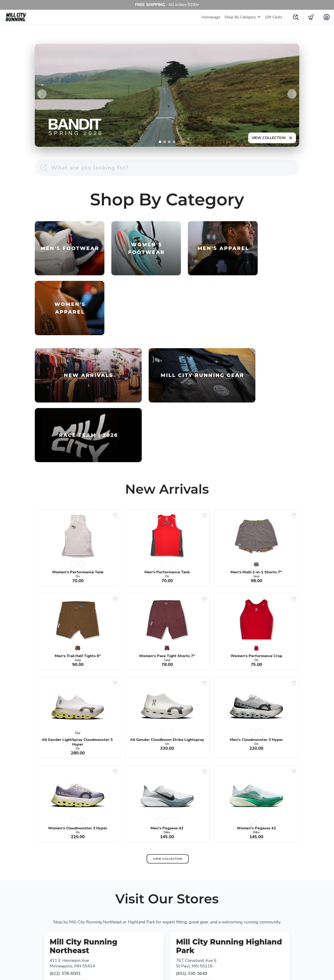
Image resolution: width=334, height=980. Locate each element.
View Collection (168, 747)
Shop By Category (240, 17)
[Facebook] (153, 929)
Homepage (210, 17)
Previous (42, 94)
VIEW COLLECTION (268, 138)
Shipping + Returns (182, 940)
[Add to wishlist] (115, 403)
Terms (141, 940)
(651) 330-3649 (192, 861)
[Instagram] (181, 929)
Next (292, 94)
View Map (105, 871)
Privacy (156, 940)
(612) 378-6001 (65, 861)
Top (168, 971)
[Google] (167, 929)
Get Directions (69, 871)
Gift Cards (273, 17)
